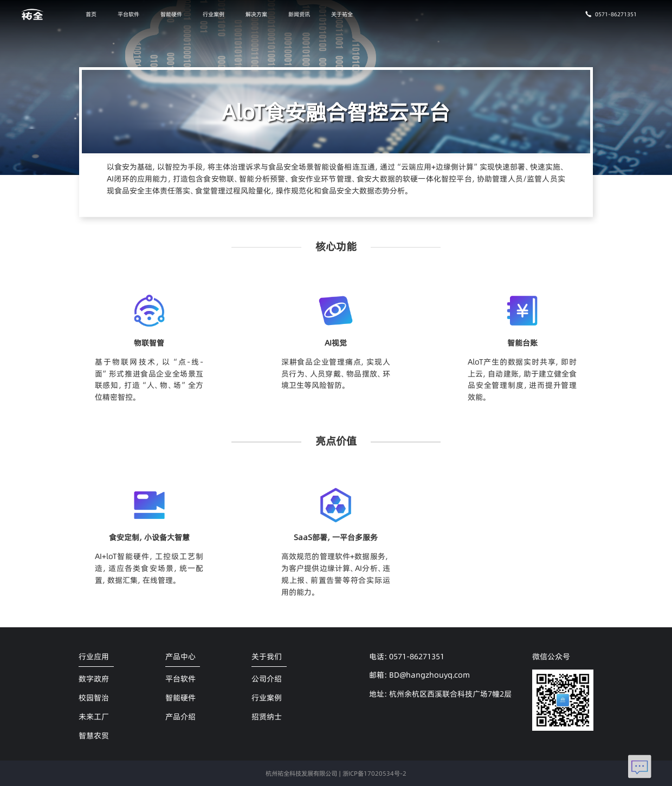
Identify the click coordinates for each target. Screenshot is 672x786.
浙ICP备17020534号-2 (374, 774)
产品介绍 (180, 717)
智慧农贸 (94, 736)
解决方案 (256, 14)
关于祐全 (342, 14)
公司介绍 (267, 679)
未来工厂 (94, 717)
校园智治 (94, 698)
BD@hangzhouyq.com (429, 675)
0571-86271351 (611, 14)
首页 (91, 14)
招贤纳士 (267, 717)
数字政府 (94, 679)
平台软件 (128, 14)
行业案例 (214, 14)
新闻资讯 (299, 14)
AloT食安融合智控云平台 (336, 112)
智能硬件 (171, 14)
